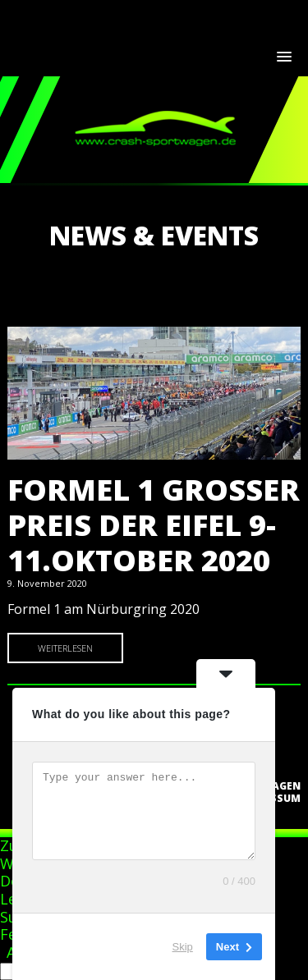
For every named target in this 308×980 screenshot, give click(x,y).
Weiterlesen (65, 648)
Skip (183, 947)
